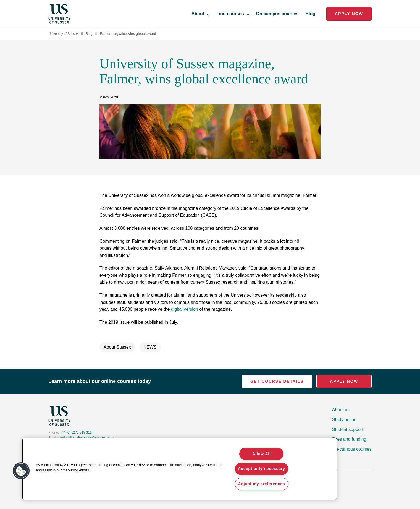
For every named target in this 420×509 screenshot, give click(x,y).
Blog (310, 14)
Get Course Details (277, 381)
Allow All (262, 454)
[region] (180, 469)
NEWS (150, 347)
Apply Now (349, 14)
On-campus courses (277, 14)
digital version (185, 309)
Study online (344, 420)
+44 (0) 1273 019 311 (76, 432)
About (200, 14)
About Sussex (117, 347)
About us (341, 410)
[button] (21, 471)
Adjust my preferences (261, 484)
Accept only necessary (262, 469)
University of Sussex (63, 34)
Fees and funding (349, 439)
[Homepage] (59, 14)
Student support (348, 430)
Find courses (233, 14)
